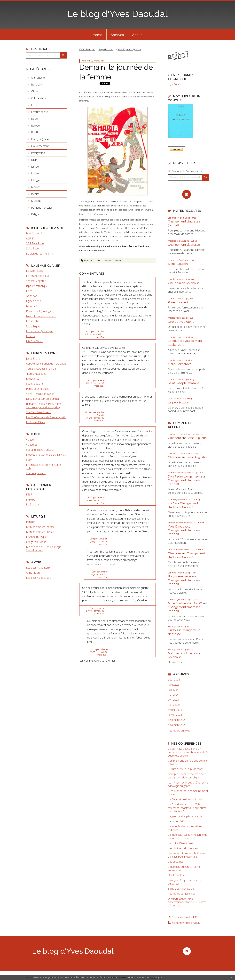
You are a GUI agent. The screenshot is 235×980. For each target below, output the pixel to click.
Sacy (29, 460)
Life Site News (34, 341)
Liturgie (35, 180)
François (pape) (40, 139)
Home (98, 35)
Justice (35, 167)
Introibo (31, 500)
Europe (35, 126)
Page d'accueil (106, 49)
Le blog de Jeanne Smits (40, 254)
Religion (36, 214)
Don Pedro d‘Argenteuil (184, 476)
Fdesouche (33, 321)
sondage (96, 232)
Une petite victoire (181, 322)
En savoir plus (156, 977)
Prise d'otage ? (178, 302)
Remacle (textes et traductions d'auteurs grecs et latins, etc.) (44, 405)
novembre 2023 (177, 725)
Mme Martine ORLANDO (185, 603)
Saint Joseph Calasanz (184, 383)
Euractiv (31, 336)
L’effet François (87, 49)
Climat (35, 91)
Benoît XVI (37, 85)
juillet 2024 (174, 685)
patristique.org (34, 384)
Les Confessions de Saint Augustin (46, 417)
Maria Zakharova (180, 364)
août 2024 (174, 680)
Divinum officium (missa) (40, 532)
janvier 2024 (175, 715)
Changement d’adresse (184, 245)
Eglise (34, 119)
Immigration (38, 153)
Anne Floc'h (33, 573)
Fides (29, 291)
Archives (117, 35)
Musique (36, 201)
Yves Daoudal (177, 526)
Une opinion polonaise (184, 283)
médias (35, 194)
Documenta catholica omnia (42, 399)
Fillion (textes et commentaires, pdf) (44, 466)
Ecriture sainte (39, 112)
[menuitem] (98, 34)
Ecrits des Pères (35, 422)
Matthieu (174, 653)
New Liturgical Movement (41, 316)
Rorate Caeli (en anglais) (40, 311)
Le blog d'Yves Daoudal (117, 14)
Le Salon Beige (35, 271)
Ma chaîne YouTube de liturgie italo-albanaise (44, 549)
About (137, 35)
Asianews (32, 296)
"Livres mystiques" (37, 374)
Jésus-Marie (33, 358)
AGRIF (30, 239)
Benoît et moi (34, 233)
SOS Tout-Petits (35, 243)
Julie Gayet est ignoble (129, 49)
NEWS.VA (32, 306)
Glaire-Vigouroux (36, 473)
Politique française (42, 208)
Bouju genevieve (180, 576)
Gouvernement (40, 146)
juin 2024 (173, 690)
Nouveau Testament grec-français (46, 455)
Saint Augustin (178, 264)
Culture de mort (40, 98)
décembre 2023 (177, 720)
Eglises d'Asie (34, 301)
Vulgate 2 (31, 445)
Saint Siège (32, 248)
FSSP (29, 494)
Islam (34, 160)
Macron (36, 187)
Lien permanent (91, 261)
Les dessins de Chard (39, 578)
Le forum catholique (38, 276)
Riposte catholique (37, 286)
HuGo (172, 630)
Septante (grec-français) (40, 450)
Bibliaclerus (33, 379)
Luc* (171, 503)
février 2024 (175, 710)
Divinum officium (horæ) (40, 527)
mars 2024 (174, 705)
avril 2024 (173, 700)
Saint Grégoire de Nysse (40, 394)
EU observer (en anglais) (40, 331)
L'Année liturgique (36, 537)
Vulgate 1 (31, 440)
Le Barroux (33, 504)
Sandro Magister (36, 281)
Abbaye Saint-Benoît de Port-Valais (46, 364)
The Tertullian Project (38, 412)
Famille (35, 132)
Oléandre (174, 438)
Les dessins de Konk (38, 568)
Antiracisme (38, 78)
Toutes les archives (179, 731)
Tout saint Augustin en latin (42, 369)
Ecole (34, 105)
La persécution (178, 402)
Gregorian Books (36, 542)
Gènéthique (33, 326)
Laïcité (35, 173)
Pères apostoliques (37, 389)
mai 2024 (173, 695)
